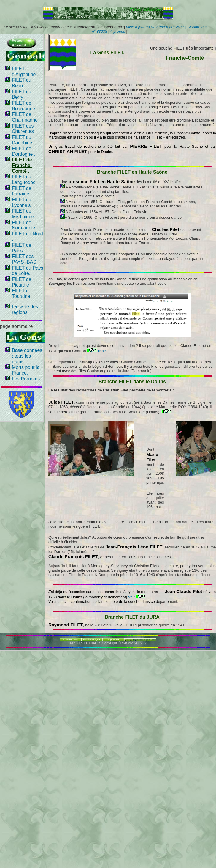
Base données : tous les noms (27, 356)
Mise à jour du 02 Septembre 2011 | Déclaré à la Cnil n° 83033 (154, 29)
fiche (96, 351)
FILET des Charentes (23, 129)
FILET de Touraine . (22, 293)
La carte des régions (25, 309)
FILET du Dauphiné (22, 140)
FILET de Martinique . (24, 214)
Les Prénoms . (27, 379)
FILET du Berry (22, 95)
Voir (137, 597)
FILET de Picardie (22, 282)
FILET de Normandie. (24, 225)
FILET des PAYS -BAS (24, 259)
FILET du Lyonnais (22, 202)
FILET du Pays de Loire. (28, 271)
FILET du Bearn (22, 83)
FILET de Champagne (25, 117)
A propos (117, 31)
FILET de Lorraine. (22, 191)
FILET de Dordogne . (24, 151)
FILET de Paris (22, 248)
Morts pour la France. (26, 370)
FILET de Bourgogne (23, 106)
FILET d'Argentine (24, 72)
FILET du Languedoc (24, 180)
